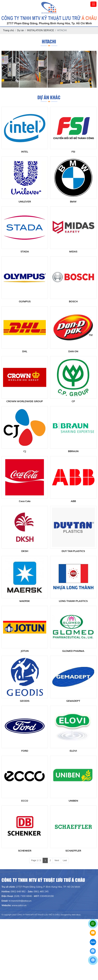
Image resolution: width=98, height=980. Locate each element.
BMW (73, 202)
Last (65, 860)
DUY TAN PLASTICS (73, 551)
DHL (25, 351)
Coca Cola (25, 501)
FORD (25, 751)
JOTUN (25, 651)
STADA (25, 251)
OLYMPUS (25, 301)
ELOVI (73, 751)
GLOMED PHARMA (73, 651)
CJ (25, 451)
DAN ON (73, 351)
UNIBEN (73, 801)
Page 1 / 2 (36, 860)
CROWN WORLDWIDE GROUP (25, 401)
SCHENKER (25, 851)
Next (57, 860)
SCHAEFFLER (73, 851)
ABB (73, 501)
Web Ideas (76, 915)
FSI (73, 152)
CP (73, 401)
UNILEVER (25, 202)
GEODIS (25, 701)
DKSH (25, 551)
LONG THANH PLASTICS (73, 601)
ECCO (25, 801)
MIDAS (73, 251)
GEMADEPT (73, 701)
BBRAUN (73, 451)
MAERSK (25, 601)
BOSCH (73, 301)
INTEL (25, 152)
